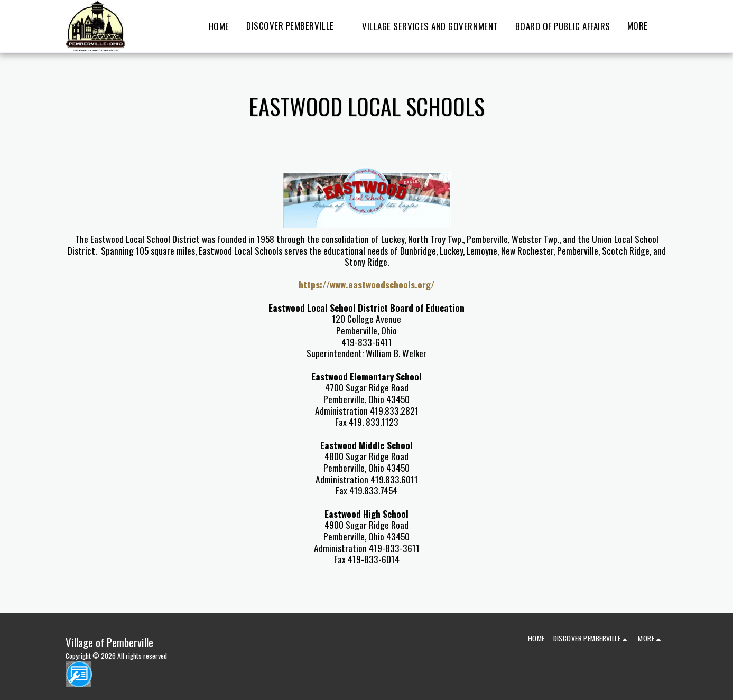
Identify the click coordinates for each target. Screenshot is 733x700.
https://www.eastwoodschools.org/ (366, 284)
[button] (296, 26)
